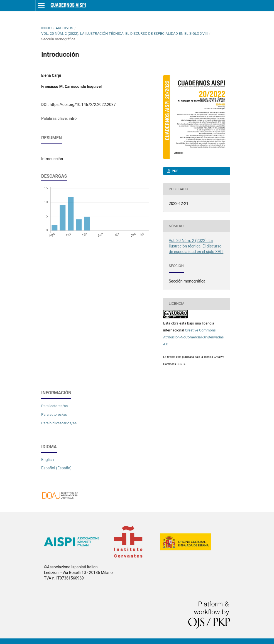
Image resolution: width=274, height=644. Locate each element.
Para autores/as (54, 414)
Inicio (46, 28)
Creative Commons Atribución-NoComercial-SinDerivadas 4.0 (193, 337)
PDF (174, 171)
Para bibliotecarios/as (59, 423)
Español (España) (56, 468)
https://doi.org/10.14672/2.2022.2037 (83, 105)
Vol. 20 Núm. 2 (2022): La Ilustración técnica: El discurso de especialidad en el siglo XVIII (124, 34)
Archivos (64, 28)
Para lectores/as (54, 406)
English (47, 460)
